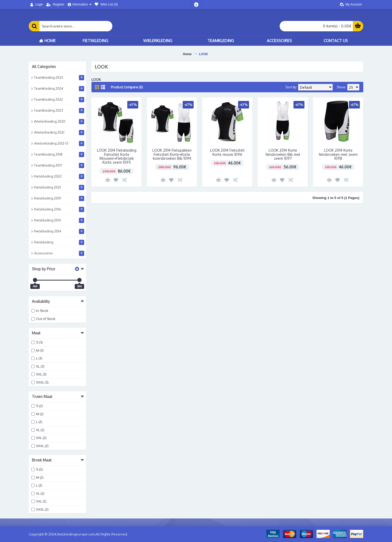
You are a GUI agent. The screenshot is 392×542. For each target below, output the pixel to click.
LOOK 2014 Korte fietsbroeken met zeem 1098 (338, 154)
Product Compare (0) (127, 87)
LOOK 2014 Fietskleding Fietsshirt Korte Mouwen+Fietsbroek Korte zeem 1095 (117, 156)
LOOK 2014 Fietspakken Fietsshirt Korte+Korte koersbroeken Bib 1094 (172, 154)
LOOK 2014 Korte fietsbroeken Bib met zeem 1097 (283, 154)
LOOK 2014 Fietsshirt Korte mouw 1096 (227, 152)
